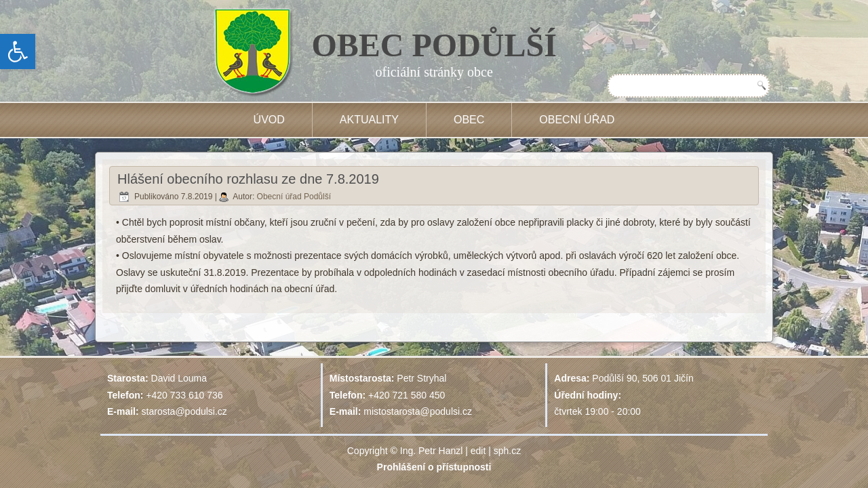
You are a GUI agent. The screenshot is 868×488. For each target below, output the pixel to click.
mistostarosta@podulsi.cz (418, 411)
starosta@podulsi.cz (184, 411)
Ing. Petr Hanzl (432, 451)
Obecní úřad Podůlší (294, 197)
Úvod (269, 120)
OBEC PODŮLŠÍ (434, 45)
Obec (469, 120)
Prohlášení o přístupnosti (434, 467)
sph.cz (507, 451)
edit (478, 451)
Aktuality (369, 120)
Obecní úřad (577, 120)
